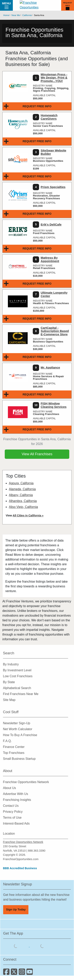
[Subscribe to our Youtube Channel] (30, 973)
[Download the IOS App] (16, 946)
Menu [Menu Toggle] (6, 5)
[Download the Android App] (42, 946)
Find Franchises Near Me (21, 694)
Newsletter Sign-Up (17, 723)
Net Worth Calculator (18, 729)
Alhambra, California (23, 501)
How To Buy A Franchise (20, 735)
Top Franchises (14, 753)
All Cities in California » (28, 515)
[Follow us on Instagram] (23, 973)
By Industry (11, 664)
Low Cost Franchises (18, 676)
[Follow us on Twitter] (15, 973)
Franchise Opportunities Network (26, 782)
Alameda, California (22, 489)
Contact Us (11, 806)
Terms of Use (12, 818)
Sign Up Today (16, 909)
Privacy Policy (13, 812)
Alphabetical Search (17, 688)
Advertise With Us (15, 794)
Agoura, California (21, 483)
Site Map (9, 700)
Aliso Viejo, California (23, 507)
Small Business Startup (19, 759)
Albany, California (21, 495)
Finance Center (14, 747)
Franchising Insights (17, 800)
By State (9, 682)
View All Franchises (37, 454)
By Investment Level (17, 670)
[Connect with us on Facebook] (7, 973)
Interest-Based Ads (16, 823)
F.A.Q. (7, 741)
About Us (9, 788)
